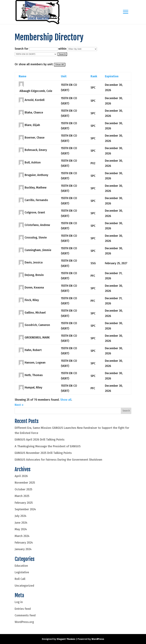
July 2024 (21, 516)
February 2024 (24, 543)
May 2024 (21, 529)
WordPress (98, 639)
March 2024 (22, 536)
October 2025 (23, 489)
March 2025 (22, 496)
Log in (19, 602)
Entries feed (23, 609)
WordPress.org (24, 622)
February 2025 (24, 503)
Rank (94, 76)
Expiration (112, 76)
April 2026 (21, 476)
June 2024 (21, 523)
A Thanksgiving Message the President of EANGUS (48, 446)
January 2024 (23, 549)
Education (21, 566)
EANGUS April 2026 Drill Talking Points (40, 440)
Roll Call (20, 579)
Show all (66, 400)
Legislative (22, 572)
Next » (19, 405)
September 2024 (25, 509)
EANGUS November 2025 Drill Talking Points (43, 453)
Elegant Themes (66, 639)
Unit (64, 76)
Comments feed (25, 615)
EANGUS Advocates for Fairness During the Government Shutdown (58, 460)
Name (22, 76)
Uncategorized (24, 586)
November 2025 (25, 483)
